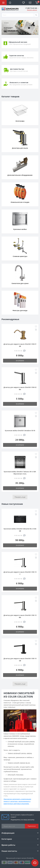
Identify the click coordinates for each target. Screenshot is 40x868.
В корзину (20, 361)
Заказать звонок (32, 10)
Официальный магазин (18, 42)
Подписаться (32, 826)
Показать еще (20, 497)
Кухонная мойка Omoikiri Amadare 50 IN (20, 431)
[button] (32, 8)
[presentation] (4, 31)
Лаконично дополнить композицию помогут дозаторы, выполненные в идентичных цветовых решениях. (17, 801)
